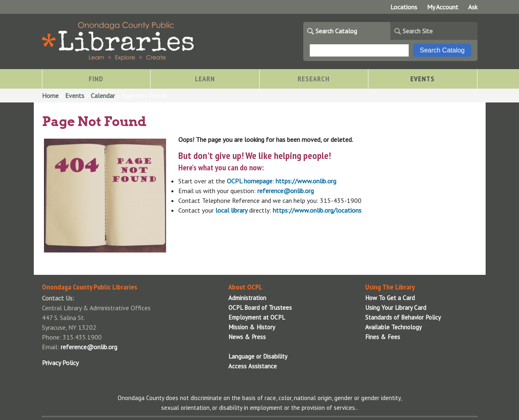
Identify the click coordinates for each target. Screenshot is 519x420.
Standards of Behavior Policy (403, 317)
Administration (247, 298)
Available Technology (393, 327)
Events (423, 79)
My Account (443, 7)
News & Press (247, 337)
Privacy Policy (60, 363)
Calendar (103, 96)
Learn (205, 79)
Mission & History (252, 327)
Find (96, 79)
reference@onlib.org (286, 191)
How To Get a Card (390, 298)
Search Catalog (336, 31)
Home (50, 96)
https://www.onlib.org (306, 181)
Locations (404, 7)
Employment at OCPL (257, 317)
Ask (473, 7)
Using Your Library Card (396, 308)
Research (314, 79)
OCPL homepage (250, 181)
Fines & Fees (383, 337)
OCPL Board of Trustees (260, 308)
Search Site (418, 31)
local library (231, 210)
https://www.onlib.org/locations (317, 210)
